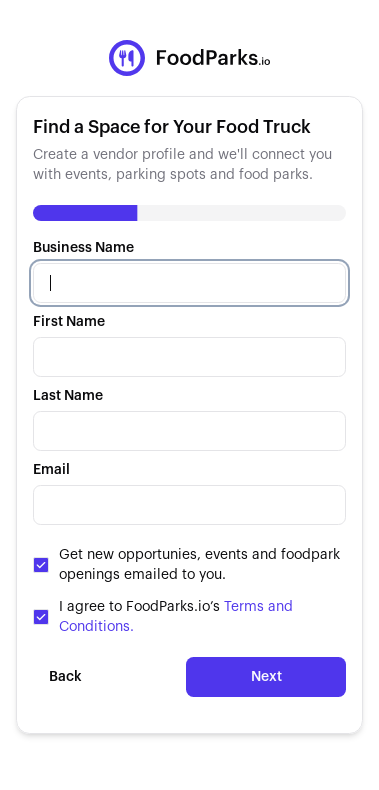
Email (51, 470)
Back (65, 677)
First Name (69, 322)
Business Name (83, 248)
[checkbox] (41, 565)
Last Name (68, 396)
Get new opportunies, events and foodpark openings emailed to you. (199, 565)
